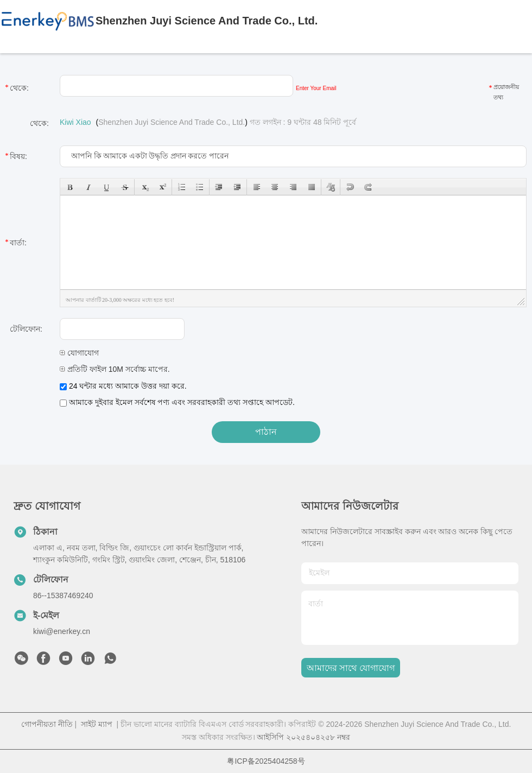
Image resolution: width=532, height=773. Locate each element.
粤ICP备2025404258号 (266, 761)
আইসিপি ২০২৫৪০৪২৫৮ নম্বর (303, 737)
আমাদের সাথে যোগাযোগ (351, 668)
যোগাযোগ (79, 353)
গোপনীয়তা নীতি (47, 724)
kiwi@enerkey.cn (62, 631)
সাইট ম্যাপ (97, 724)
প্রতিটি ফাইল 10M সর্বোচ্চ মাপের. (115, 369)
